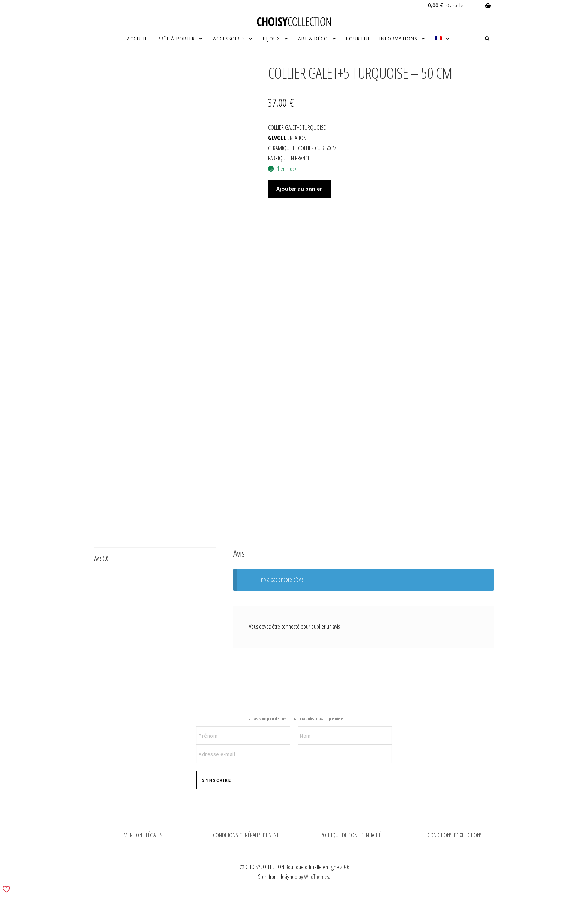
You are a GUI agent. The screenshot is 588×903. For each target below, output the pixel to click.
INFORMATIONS (398, 39)
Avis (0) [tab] (101, 558)
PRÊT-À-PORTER (176, 39)
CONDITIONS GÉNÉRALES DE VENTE (247, 835)
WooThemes (316, 877)
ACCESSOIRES (229, 39)
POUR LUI (358, 39)
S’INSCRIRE (217, 780)
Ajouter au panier (299, 189)
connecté (290, 627)
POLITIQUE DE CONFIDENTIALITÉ (351, 835)
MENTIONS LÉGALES (143, 835)
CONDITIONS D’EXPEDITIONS (455, 835)
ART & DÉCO (313, 39)
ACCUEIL (137, 39)
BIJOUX (271, 39)
